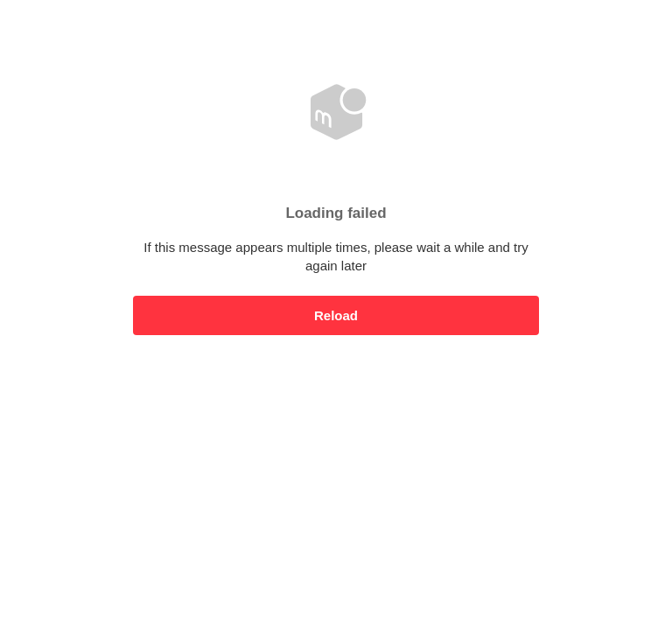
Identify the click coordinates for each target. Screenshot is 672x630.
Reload (336, 315)
